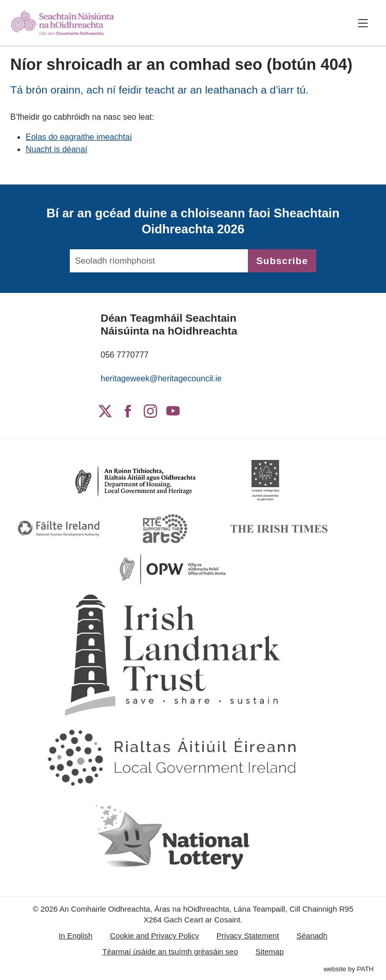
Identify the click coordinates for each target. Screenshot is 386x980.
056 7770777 (124, 355)
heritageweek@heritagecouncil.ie (161, 378)
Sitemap (270, 951)
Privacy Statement (248, 936)
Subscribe (282, 261)
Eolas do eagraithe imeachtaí (79, 137)
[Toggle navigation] (363, 23)
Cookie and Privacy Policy (154, 936)
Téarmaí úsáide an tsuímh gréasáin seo (170, 951)
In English (75, 936)
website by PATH (349, 969)
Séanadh (312, 936)
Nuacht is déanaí (56, 149)
